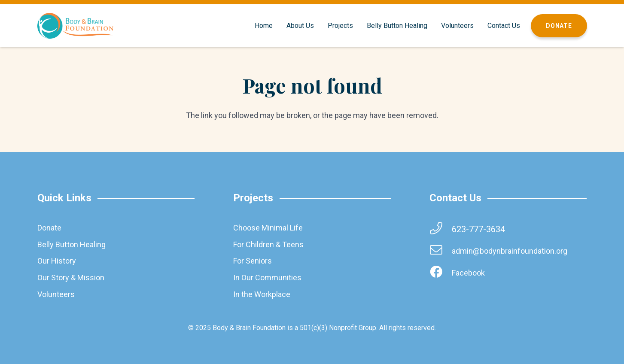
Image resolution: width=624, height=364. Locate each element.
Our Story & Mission (71, 278)
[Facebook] (441, 273)
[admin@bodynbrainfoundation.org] (441, 251)
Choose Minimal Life (268, 228)
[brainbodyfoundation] (76, 26)
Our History (57, 261)
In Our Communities (267, 278)
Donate (49, 228)
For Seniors (253, 261)
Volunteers (56, 294)
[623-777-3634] (441, 229)
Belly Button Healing (72, 244)
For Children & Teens (268, 244)
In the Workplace (262, 294)
